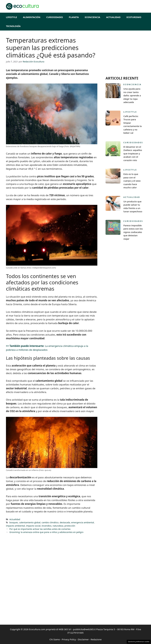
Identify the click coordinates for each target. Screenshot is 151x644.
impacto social (33, 526)
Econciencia (93, 17)
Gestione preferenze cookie (139, 642)
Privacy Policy (69, 639)
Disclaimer (83, 639)
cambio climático (50, 522)
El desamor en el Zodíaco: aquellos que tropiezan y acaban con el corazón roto (133, 153)
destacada (65, 522)
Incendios (47, 526)
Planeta (74, 17)
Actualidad (113, 17)
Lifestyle (11, 17)
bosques (14, 522)
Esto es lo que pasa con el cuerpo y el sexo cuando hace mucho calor (132, 181)
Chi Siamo (55, 639)
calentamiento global (30, 522)
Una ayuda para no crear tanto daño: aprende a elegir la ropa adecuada (132, 95)
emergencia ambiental (83, 522)
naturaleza (58, 526)
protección (70, 526)
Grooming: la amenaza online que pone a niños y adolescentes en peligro (46, 532)
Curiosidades (55, 17)
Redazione (96, 639)
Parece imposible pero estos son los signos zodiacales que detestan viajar (133, 232)
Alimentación (32, 17)
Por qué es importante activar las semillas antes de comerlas (40, 529)
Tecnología (13, 26)
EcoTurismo (134, 17)
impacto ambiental (15, 526)
